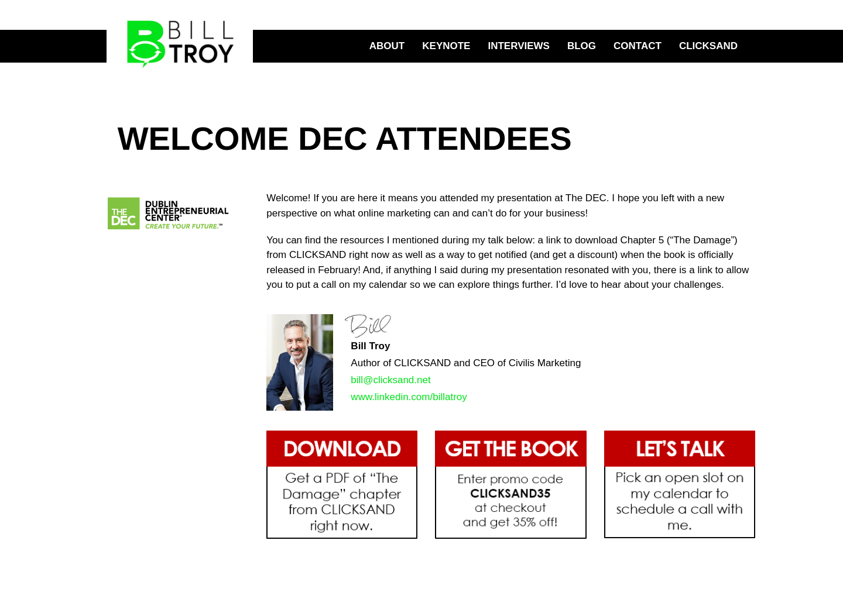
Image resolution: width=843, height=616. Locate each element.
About (387, 46)
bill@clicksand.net (390, 380)
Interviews (518, 46)
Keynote (446, 46)
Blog (582, 46)
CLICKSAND (708, 46)
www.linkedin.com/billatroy (409, 397)
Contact (638, 46)
